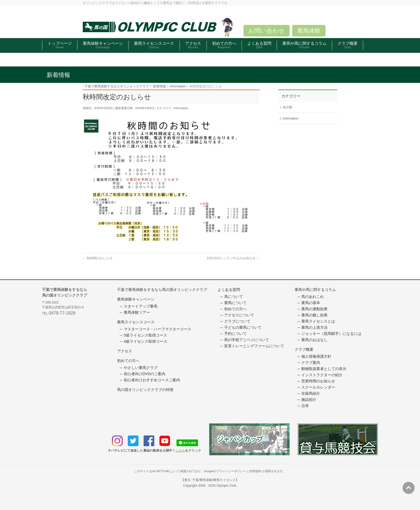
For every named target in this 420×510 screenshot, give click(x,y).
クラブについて (237, 321)
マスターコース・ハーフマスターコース (157, 329)
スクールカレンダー (318, 387)
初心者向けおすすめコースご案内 (152, 380)
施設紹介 (309, 400)
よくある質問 (229, 290)
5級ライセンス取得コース (145, 335)
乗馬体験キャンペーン (136, 299)
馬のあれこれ (313, 297)
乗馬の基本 (311, 303)
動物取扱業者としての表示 (324, 369)
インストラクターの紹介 (322, 375)
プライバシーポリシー (231, 471)
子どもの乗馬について (243, 327)
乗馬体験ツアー (137, 312)
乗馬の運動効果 (314, 309)
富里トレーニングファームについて (254, 346)
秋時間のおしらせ (98, 258)
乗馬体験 (309, 31)
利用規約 (256, 471)
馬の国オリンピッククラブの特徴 (145, 390)
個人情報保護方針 (316, 356)
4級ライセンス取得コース (145, 341)
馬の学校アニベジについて (247, 340)
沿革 (305, 406)
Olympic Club (226, 486)
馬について (234, 297)
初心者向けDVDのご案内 (145, 374)
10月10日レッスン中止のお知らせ (233, 258)
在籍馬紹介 (311, 393)
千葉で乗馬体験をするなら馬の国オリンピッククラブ (162, 290)
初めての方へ (128, 361)
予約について (235, 334)
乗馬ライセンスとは (318, 321)
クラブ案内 (311, 363)
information (181, 108)
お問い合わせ (267, 31)
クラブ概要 (304, 349)
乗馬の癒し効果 (314, 315)
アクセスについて (239, 315)
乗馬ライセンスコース (136, 322)
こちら (180, 450)
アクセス (125, 351)
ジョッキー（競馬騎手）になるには (331, 334)
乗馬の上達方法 (314, 327)
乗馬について (235, 303)
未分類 (287, 107)
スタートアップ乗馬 (141, 306)
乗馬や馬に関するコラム (315, 290)
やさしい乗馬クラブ (141, 368)
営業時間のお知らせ (318, 381)
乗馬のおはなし (314, 340)
